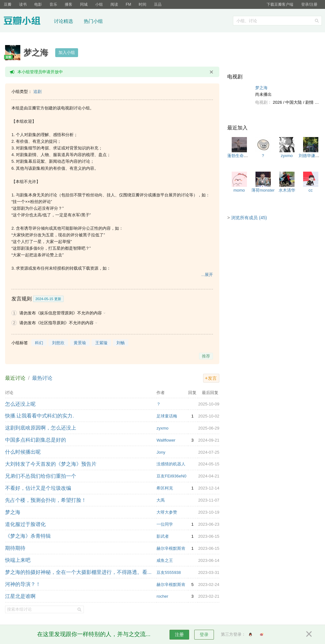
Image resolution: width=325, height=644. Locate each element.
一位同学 (165, 524)
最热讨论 (42, 378)
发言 (212, 378)
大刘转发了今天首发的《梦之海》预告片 (51, 464)
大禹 (161, 500)
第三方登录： (233, 634)
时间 (143, 4)
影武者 (163, 536)
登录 (204, 634)
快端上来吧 (18, 560)
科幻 (39, 343)
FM (128, 4)
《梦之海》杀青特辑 (28, 536)
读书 (23, 4)
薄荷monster (263, 190)
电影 (38, 4)
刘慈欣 (58, 343)
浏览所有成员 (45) (249, 218)
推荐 (206, 356)
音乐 (53, 4)
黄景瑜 (80, 343)
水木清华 (287, 190)
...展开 (207, 275)
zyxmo (162, 428)
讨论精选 (63, 21)
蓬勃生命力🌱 (240, 156)
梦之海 (13, 512)
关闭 (211, 72)
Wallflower (166, 440)
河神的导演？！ (23, 584)
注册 (179, 634)
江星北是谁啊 (20, 596)
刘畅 (121, 343)
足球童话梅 (167, 416)
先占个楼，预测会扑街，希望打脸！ (46, 500)
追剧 (37, 92)
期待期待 (15, 548)
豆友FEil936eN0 (171, 476)
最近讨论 (15, 378)
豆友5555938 (169, 572)
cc (311, 190)
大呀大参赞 (167, 512)
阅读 (114, 4)
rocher (162, 596)
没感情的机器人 (171, 464)
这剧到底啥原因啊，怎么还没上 (41, 428)
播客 (69, 4)
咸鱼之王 (165, 560)
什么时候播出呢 (23, 452)
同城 (84, 4)
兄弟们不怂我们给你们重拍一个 (41, 476)
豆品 (158, 4)
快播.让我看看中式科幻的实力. (40, 416)
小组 (99, 4)
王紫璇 (101, 343)
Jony (161, 452)
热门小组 (93, 21)
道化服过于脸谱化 (25, 524)
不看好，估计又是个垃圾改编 (38, 488)
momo (239, 190)
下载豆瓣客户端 (280, 4)
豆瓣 (8, 4)
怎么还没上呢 (20, 404)
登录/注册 (309, 4)
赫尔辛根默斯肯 (171, 548)
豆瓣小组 (27, 22)
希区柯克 (165, 488)
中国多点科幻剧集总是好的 (36, 440)
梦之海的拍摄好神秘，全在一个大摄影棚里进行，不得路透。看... (78, 572)
